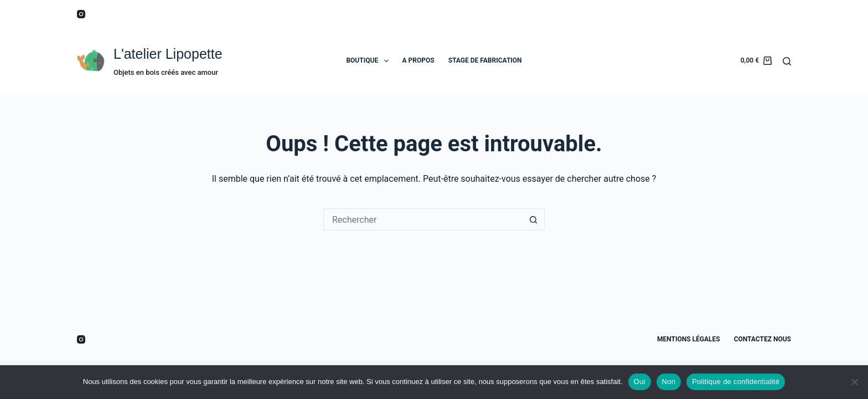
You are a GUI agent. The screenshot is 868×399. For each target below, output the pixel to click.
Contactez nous (763, 339)
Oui (640, 382)
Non (669, 382)
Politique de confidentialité (736, 382)
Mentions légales (689, 339)
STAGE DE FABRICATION (485, 60)
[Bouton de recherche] (534, 219)
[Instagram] (81, 14)
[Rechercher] (787, 61)
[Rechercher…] (423, 219)
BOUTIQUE (369, 61)
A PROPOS (418, 60)
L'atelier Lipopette (168, 54)
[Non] (854, 382)
